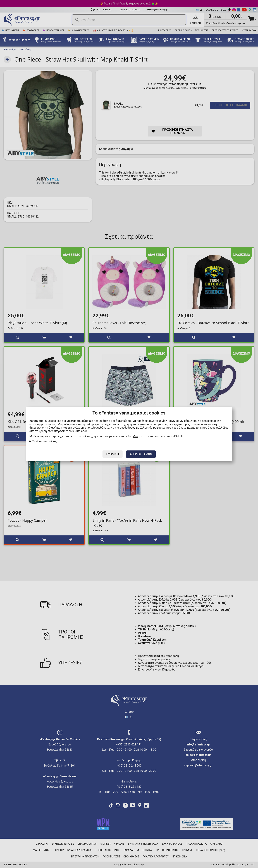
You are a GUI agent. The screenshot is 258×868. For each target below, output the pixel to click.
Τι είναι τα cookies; (45, 441)
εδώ (135, 436)
